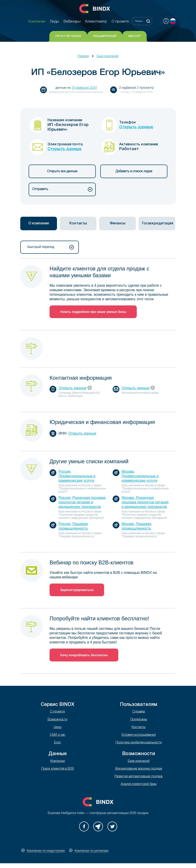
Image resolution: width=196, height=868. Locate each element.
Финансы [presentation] (118, 223)
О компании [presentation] (39, 223)
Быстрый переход (51, 247)
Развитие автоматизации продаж (139, 776)
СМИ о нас (57, 735)
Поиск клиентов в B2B (58, 769)
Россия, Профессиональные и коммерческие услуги (77, 476)
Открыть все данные (62, 171)
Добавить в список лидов (134, 171)
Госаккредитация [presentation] (158, 223)
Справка (139, 712)
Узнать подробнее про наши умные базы (93, 312)
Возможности (57, 720)
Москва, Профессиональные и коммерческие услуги (140, 476)
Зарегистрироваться (77, 590)
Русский (173, 21)
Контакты (139, 727)
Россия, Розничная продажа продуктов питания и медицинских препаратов (82, 502)
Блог (58, 743)
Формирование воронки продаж (139, 769)
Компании (58, 761)
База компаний (108, 56)
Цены (58, 727)
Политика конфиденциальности (139, 743)
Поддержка (139, 720)
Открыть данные (136, 127)
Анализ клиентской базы (139, 784)
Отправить (62, 189)
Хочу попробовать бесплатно (84, 655)
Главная (83, 56)
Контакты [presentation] (78, 223)
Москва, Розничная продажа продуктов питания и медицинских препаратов (145, 502)
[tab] (39, 223)
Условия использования (139, 735)
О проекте (57, 712)
